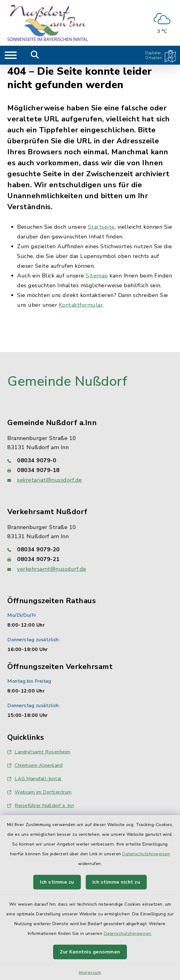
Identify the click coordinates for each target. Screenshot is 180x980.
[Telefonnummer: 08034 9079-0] (90, 460)
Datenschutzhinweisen (146, 854)
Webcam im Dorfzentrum (40, 792)
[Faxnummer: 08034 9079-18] (90, 470)
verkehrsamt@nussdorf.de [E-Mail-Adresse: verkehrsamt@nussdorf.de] (52, 569)
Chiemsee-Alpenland (35, 765)
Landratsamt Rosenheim (39, 752)
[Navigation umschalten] (11, 55)
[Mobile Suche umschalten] (35, 55)
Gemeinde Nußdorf (67, 381)
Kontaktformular (81, 305)
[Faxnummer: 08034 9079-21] (90, 559)
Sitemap (97, 276)
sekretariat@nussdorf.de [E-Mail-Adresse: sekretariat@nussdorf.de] (50, 480)
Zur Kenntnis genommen (90, 952)
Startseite (101, 227)
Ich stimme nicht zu (116, 882)
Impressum (90, 973)
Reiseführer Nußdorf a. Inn (41, 806)
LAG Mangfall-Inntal (34, 779)
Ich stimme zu (57, 882)
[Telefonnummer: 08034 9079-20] (90, 549)
